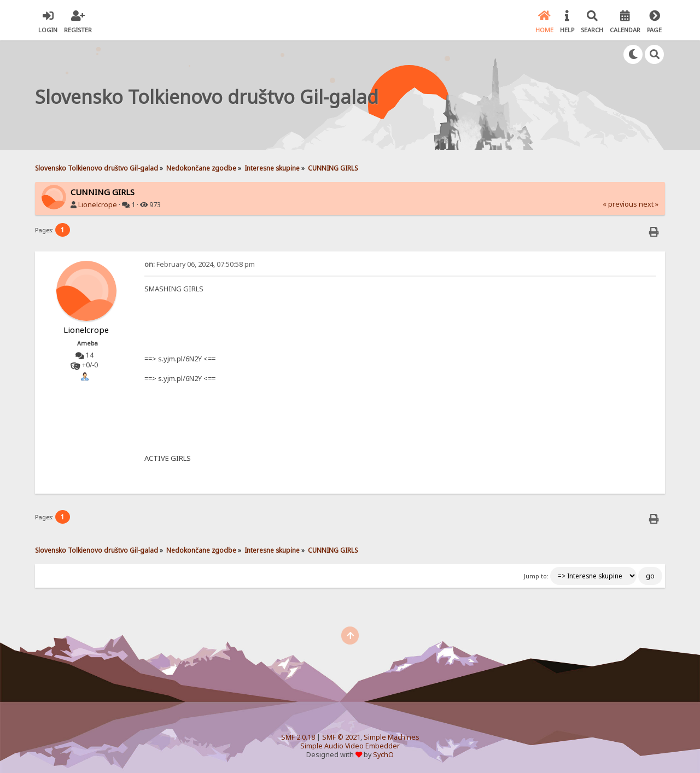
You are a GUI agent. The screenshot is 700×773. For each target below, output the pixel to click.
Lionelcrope (98, 205)
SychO (383, 755)
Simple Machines (392, 737)
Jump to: (536, 576)
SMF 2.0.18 (298, 737)
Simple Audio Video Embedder (350, 746)
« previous (620, 204)
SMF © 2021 (341, 737)
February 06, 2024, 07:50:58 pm (200, 264)
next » (649, 204)
